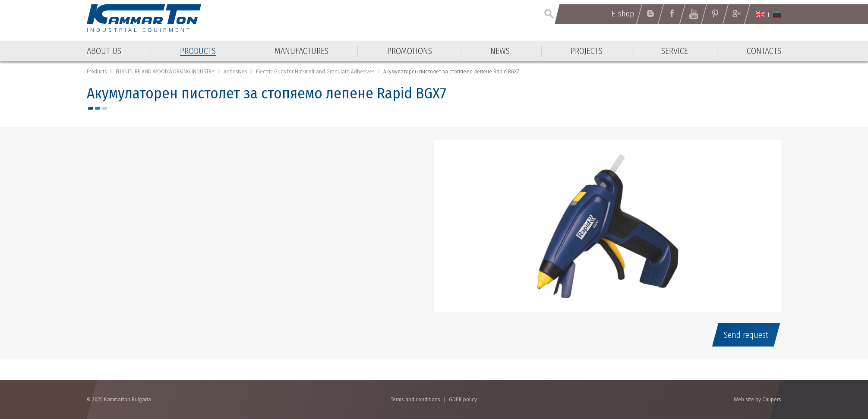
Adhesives (235, 71)
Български (777, 14)
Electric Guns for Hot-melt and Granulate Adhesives (315, 71)
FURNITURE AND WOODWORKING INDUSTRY (165, 71)
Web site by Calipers (758, 399)
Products (97, 71)
